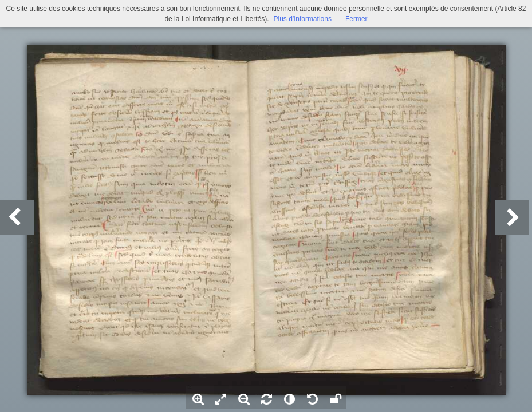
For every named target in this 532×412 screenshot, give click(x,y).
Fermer (356, 19)
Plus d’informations (303, 19)
